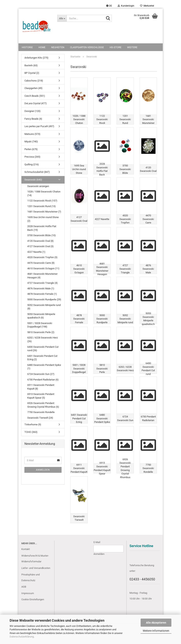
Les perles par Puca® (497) (39, 126)
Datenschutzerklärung (22, 637)
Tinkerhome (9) (33, 424)
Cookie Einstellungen (33, 610)
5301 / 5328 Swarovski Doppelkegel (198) (40, 325)
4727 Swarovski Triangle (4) (43, 283)
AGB (24, 598)
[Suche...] (62, 18)
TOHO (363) (31, 432)
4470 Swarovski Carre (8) (41, 263)
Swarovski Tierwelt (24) (40, 418)
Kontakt (26, 560)
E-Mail (97, 553)
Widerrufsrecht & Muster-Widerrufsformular (35, 570)
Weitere (132, 47)
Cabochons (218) (34, 81)
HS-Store (116, 47)
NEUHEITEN (58, 47)
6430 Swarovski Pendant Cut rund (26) (43, 349)
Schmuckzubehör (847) (37, 172)
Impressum (28, 604)
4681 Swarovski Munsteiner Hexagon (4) (42, 276)
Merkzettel (147, 6)
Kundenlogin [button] (126, 6)
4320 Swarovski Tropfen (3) (42, 257)
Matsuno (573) (32, 134)
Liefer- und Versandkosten (36, 579)
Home (42, 47)
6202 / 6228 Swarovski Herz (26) (43, 339)
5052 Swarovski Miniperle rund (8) (44, 307)
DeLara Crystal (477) (36, 103)
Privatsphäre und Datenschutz (30, 588)
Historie (27, 47)
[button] (109, 6)
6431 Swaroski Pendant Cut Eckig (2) (42, 358)
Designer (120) (33, 111)
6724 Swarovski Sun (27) (41, 374)
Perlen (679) (31, 149)
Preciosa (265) (32, 157)
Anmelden (43, 470)
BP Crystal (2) (32, 73)
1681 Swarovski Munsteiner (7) (44, 212)
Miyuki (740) (31, 141)
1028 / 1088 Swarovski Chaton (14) (44, 193)
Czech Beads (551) (35, 96)
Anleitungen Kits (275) (36, 58)
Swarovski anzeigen (38, 186)
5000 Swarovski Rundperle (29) (44, 299)
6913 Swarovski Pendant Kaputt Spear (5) (41, 396)
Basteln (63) (31, 65)
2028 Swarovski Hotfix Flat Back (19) (42, 228)
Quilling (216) (32, 164)
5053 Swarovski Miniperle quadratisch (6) (41, 316)
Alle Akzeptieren (156, 623)
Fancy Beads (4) (33, 119)
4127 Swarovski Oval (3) (40, 246)
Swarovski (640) (33, 180)
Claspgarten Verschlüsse (87, 47)
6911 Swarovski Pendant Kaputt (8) (41, 387)
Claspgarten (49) (33, 88)
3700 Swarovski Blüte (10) (42, 235)
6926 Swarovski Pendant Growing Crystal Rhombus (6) (43, 405)
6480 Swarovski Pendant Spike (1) (44, 367)
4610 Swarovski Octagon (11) (43, 268)
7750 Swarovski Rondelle (41, 412)
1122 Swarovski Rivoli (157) (42, 201)
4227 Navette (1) (36, 252)
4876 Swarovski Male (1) (41, 288)
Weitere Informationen (156, 631)
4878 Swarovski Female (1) (42, 294)
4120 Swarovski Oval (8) (40, 241)
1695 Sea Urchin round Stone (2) (43, 219)
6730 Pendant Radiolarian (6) (43, 380)
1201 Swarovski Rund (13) (42, 206)
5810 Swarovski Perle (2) (41, 332)
